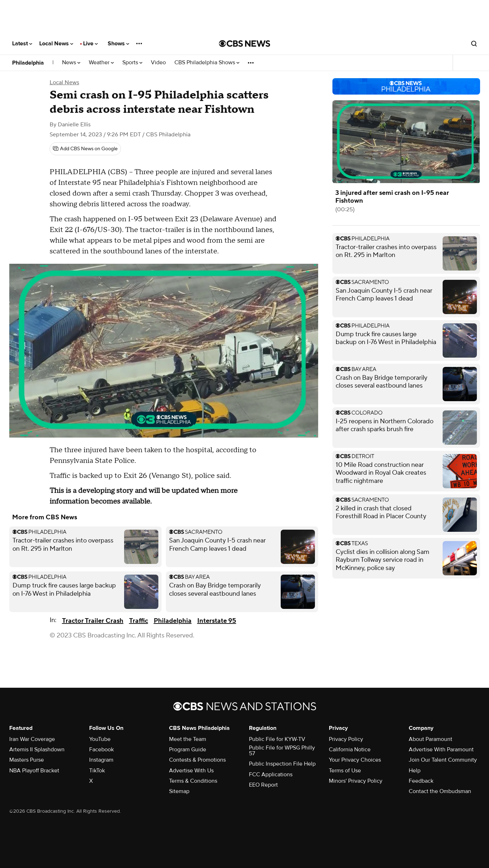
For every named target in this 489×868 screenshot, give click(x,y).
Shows (118, 44)
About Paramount (431, 739)
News (71, 63)
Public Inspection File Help (282, 764)
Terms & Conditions (193, 781)
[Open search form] (474, 44)
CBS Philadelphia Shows (207, 63)
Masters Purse (27, 760)
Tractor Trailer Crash (93, 621)
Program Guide (188, 750)
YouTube (100, 739)
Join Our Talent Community (443, 760)
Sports (132, 63)
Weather (101, 63)
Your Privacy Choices (355, 760)
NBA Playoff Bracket (34, 771)
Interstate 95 (217, 621)
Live (90, 44)
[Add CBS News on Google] (85, 149)
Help (415, 771)
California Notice (350, 750)
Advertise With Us (191, 771)
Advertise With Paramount (441, 750)
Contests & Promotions (197, 760)
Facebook (101, 750)
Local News (56, 44)
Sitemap (179, 791)
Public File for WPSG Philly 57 (282, 751)
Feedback (421, 781)
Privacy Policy (346, 739)
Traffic (139, 621)
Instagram (101, 760)
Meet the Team (188, 739)
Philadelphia (28, 63)
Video (158, 63)
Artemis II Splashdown (37, 750)
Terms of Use (345, 771)
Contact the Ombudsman (440, 791)
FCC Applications (271, 774)
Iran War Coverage (32, 739)
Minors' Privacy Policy (356, 781)
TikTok (97, 771)
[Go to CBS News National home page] (245, 44)
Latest (22, 44)
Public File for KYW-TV (277, 739)
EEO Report (263, 785)
